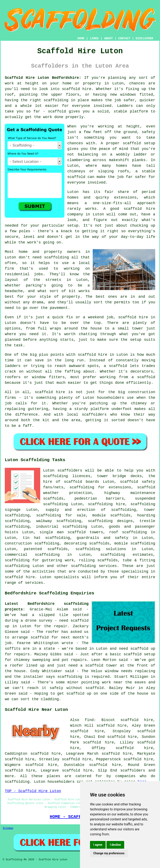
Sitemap (8, 828)
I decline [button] (115, 845)
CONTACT (124, 38)
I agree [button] (98, 845)
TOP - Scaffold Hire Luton (33, 791)
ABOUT (109, 38)
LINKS (94, 38)
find (89, 720)
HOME (81, 38)
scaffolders (70, 470)
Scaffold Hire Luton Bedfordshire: (43, 78)
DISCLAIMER (144, 38)
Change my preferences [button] (109, 853)
